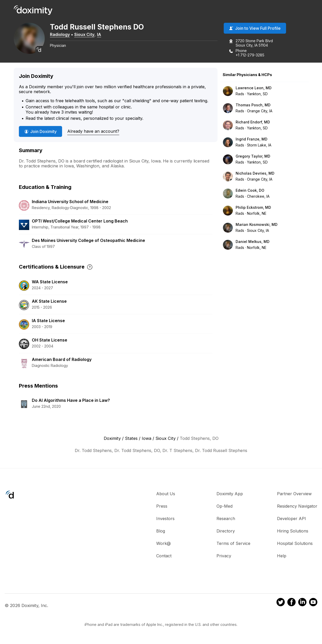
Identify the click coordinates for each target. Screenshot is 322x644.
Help (282, 556)
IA (99, 34)
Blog (161, 531)
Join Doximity (40, 131)
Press (162, 506)
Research (226, 519)
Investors (165, 519)
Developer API (291, 519)
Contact (164, 556)
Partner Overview (294, 494)
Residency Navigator (297, 506)
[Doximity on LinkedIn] (302, 603)
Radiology (60, 34)
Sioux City (84, 34)
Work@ (163, 543)
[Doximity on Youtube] (313, 603)
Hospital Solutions (295, 543)
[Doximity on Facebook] (291, 603)
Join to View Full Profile (255, 28)
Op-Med (224, 506)
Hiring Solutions (293, 531)
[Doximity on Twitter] (281, 603)
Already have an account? (93, 131)
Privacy (224, 556)
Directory (226, 531)
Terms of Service (233, 543)
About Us (166, 494)
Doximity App (230, 494)
